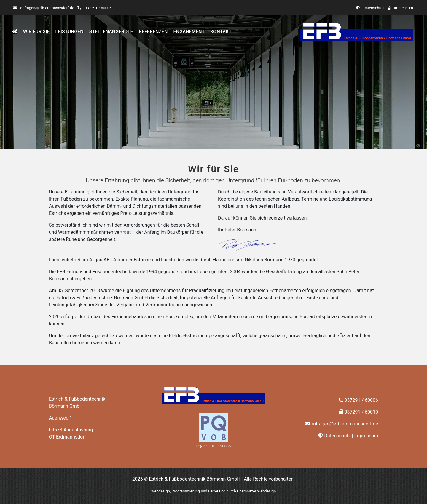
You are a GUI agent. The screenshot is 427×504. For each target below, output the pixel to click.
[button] (418, 145)
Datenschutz (374, 8)
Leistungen (70, 32)
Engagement (189, 32)
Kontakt (221, 32)
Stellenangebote (111, 32)
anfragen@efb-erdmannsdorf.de (47, 8)
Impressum (404, 8)
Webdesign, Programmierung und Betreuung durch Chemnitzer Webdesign (214, 491)
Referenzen (153, 32)
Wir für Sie (36, 32)
